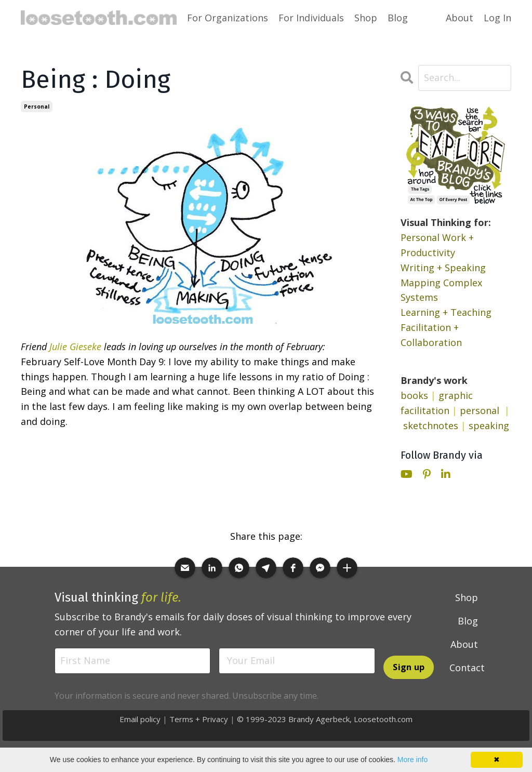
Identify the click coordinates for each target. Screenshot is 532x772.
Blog (398, 18)
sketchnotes (431, 425)
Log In (497, 18)
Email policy (140, 719)
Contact (467, 668)
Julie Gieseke (75, 347)
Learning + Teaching (446, 312)
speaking (489, 425)
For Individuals (311, 18)
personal (37, 107)
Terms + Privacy (199, 719)
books (414, 395)
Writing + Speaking (443, 268)
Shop (366, 18)
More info (413, 760)
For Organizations (228, 18)
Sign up (409, 667)
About (460, 18)
